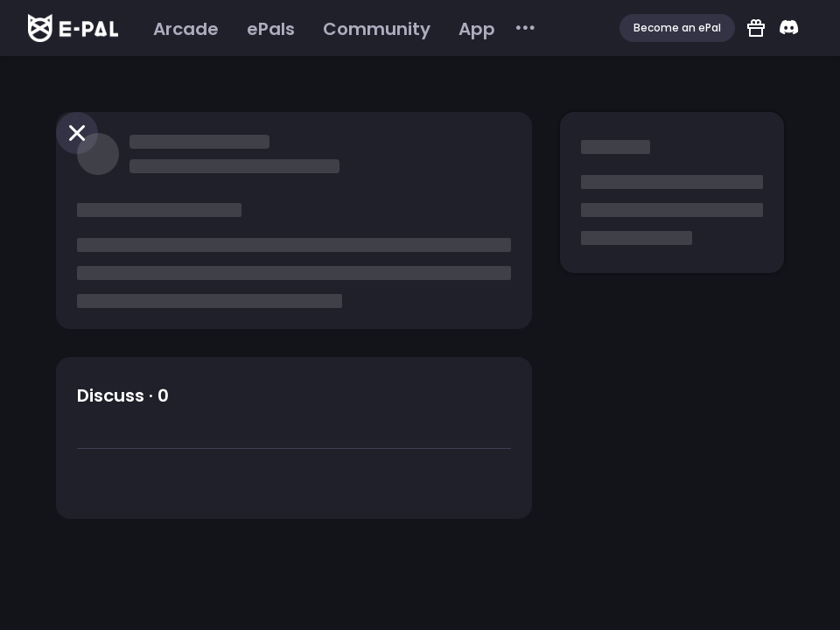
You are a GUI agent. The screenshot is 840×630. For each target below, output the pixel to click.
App (477, 29)
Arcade (186, 29)
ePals (271, 29)
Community (377, 29)
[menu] (338, 28)
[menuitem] (186, 29)
